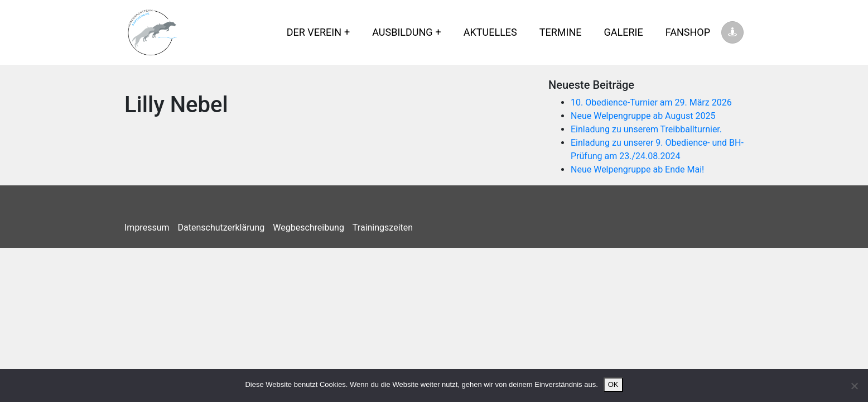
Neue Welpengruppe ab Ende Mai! (637, 169)
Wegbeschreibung (308, 228)
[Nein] (854, 386)
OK (613, 384)
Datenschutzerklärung (221, 228)
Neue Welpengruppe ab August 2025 (643, 116)
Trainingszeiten (383, 228)
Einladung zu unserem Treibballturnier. (646, 129)
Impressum (147, 228)
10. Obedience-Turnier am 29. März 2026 (651, 102)
